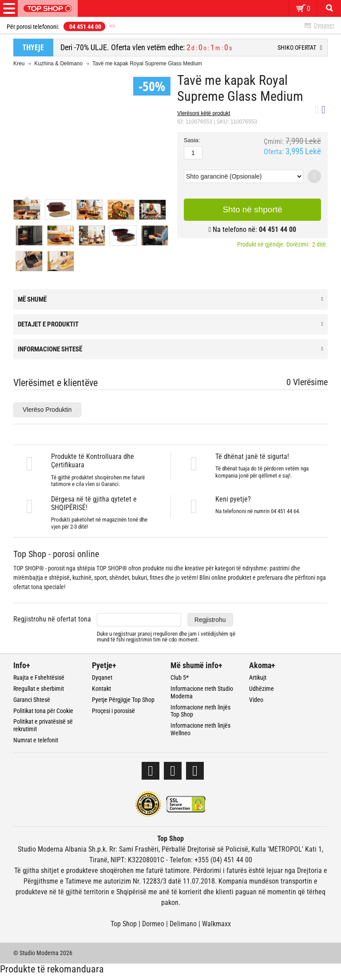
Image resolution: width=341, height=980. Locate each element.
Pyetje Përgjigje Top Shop (123, 700)
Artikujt (258, 677)
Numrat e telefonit (36, 740)
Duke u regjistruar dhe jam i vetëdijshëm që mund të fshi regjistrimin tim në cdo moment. (166, 637)
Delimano (183, 924)
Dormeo (153, 924)
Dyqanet (324, 25)
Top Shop (124, 924)
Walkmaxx (216, 924)
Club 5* (180, 677)
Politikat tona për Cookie (43, 711)
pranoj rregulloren (158, 634)
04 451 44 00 (85, 27)
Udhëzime (262, 689)
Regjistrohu (210, 620)
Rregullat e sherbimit (39, 689)
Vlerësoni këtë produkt (204, 113)
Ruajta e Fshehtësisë (39, 677)
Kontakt (101, 689)
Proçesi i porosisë (113, 711)
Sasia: (192, 140)
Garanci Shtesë (32, 700)
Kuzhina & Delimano (58, 64)
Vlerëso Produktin (47, 410)
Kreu (19, 64)
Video (256, 700)
